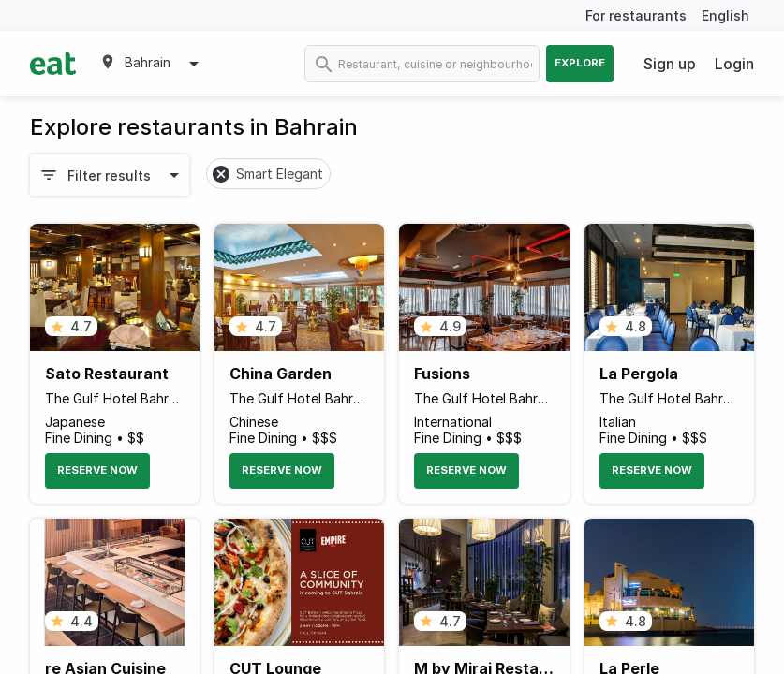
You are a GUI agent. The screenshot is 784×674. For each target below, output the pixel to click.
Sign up (670, 64)
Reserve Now (97, 470)
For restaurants (636, 15)
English (725, 15)
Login (734, 64)
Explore (580, 63)
